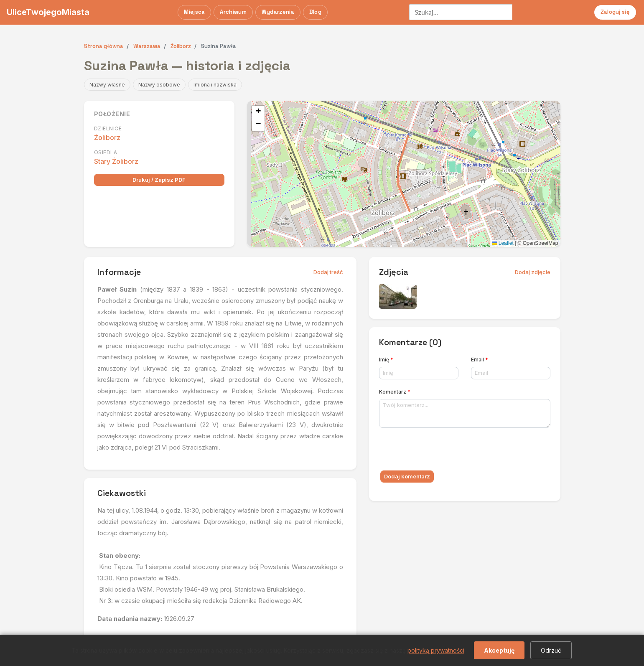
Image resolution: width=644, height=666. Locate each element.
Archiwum (233, 12)
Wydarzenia (278, 12)
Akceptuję (499, 650)
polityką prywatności (436, 650)
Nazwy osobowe (159, 85)
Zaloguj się (615, 12)
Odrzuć (551, 650)
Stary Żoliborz (116, 161)
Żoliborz (107, 137)
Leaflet (503, 243)
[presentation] (443, 451)
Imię (386, 360)
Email (480, 360)
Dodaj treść (328, 272)
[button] (258, 112)
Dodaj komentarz (407, 476)
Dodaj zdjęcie (533, 272)
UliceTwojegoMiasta (48, 12)
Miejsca (194, 12)
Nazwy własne (107, 85)
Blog (315, 12)
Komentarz (395, 392)
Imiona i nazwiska (215, 85)
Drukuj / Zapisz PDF (159, 180)
